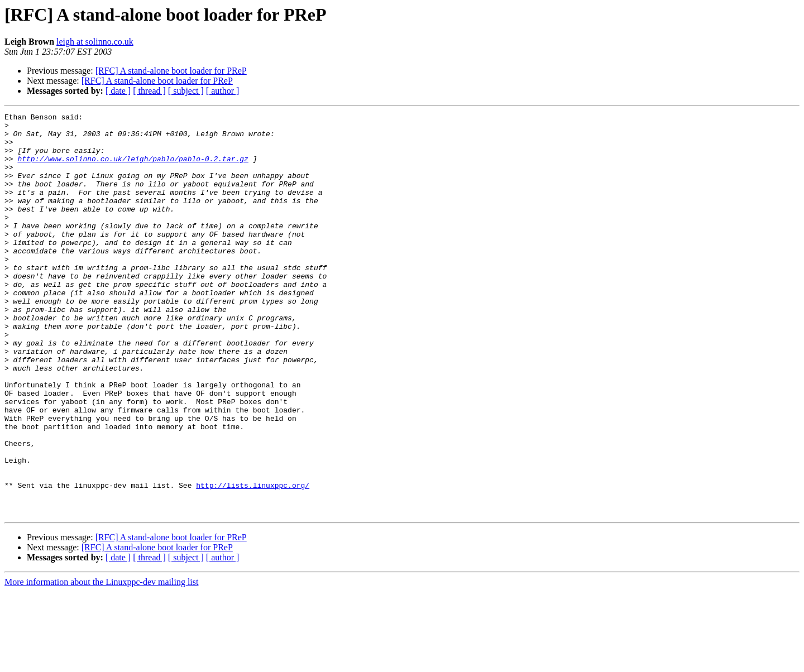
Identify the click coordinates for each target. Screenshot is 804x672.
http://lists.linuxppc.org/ (253, 560)
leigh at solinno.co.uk (95, 42)
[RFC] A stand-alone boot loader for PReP (171, 71)
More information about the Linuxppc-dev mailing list (101, 662)
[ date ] (118, 91)
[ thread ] (149, 91)
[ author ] (223, 91)
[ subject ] (186, 91)
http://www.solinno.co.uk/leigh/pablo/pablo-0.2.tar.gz (133, 169)
